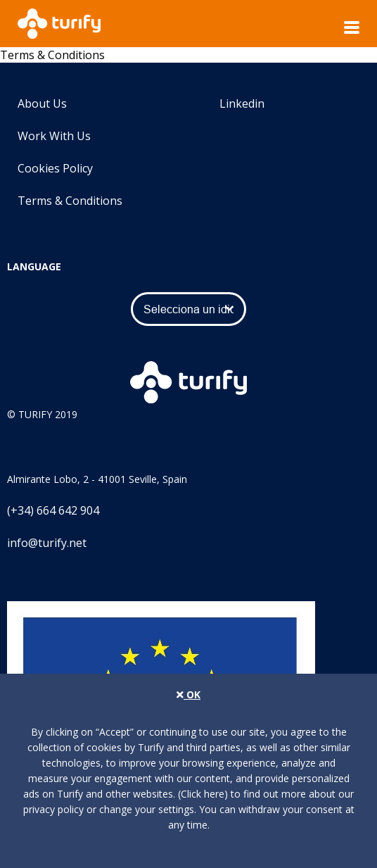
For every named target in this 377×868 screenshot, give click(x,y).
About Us (42, 103)
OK (188, 694)
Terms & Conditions (70, 201)
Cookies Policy (55, 168)
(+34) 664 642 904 (53, 510)
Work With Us (54, 136)
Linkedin (230, 103)
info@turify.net (47, 543)
